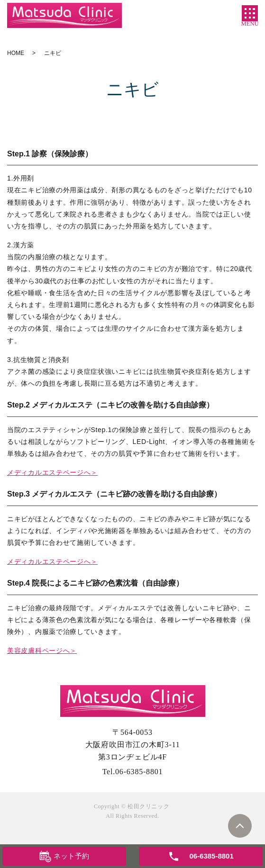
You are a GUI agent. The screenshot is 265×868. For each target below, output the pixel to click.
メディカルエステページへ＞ (52, 472)
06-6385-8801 (139, 772)
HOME (16, 53)
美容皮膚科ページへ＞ (42, 651)
